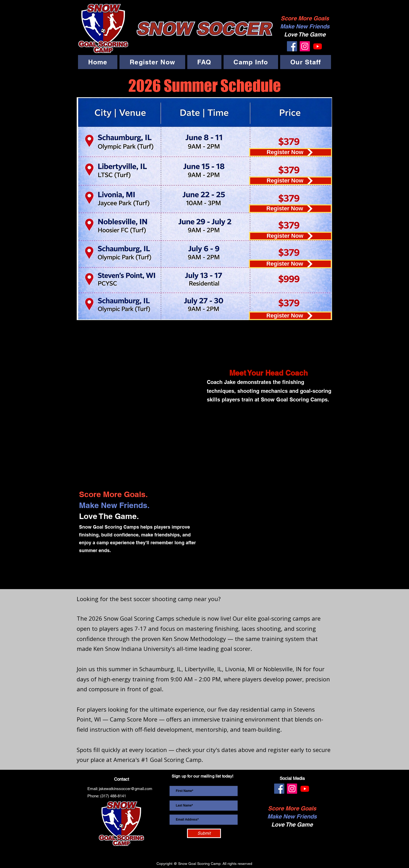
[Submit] (204, 833)
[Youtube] (318, 46)
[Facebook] (292, 46)
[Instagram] (305, 46)
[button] (152, 62)
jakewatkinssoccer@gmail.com (126, 789)
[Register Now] (291, 152)
